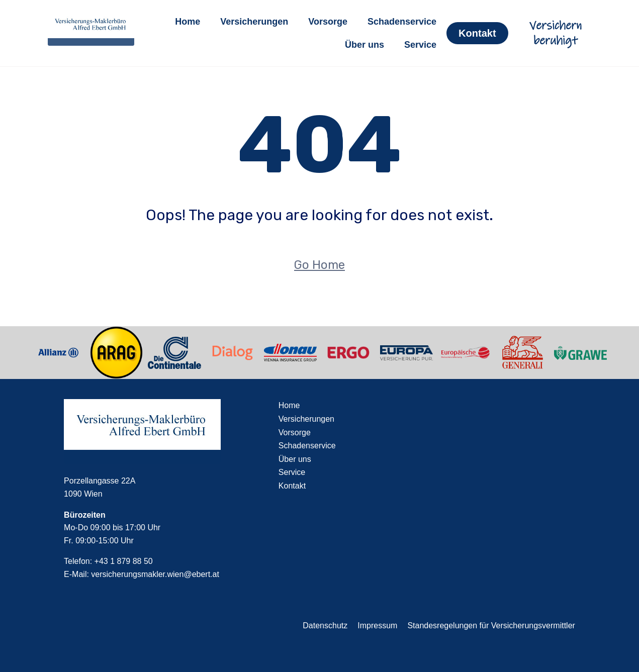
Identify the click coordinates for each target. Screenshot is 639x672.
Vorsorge (328, 22)
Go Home (320, 265)
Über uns (364, 45)
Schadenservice (402, 22)
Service (420, 45)
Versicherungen (254, 22)
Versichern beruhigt (556, 33)
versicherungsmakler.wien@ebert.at (155, 574)
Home (188, 22)
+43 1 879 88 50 (124, 561)
